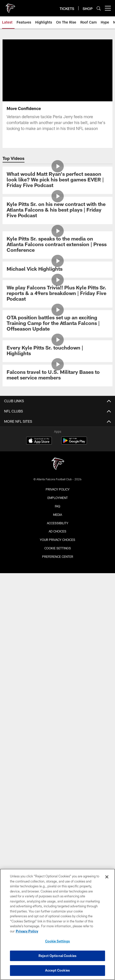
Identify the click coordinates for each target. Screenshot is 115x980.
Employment (58, 498)
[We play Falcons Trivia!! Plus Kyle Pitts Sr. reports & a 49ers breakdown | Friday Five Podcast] (57, 294)
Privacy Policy (58, 489)
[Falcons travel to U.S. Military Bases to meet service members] (57, 375)
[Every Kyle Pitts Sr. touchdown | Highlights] (57, 351)
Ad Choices (57, 531)
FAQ (57, 506)
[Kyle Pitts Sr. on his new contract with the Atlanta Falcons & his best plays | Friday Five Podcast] (57, 210)
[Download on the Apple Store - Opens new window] (39, 441)
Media (57, 515)
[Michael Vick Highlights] (57, 270)
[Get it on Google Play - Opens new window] (74, 443)
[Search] (99, 8)
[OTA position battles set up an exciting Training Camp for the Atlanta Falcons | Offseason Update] (57, 324)
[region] (57, 924)
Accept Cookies (57, 970)
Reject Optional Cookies (57, 956)
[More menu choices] (108, 8)
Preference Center (58, 557)
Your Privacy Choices (57, 540)
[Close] (107, 877)
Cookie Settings (58, 548)
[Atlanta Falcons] (58, 464)
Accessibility (58, 523)
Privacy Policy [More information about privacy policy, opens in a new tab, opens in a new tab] (27, 931)
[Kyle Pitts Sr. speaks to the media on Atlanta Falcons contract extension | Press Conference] (57, 245)
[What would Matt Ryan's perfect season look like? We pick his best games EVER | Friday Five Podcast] (57, 180)
